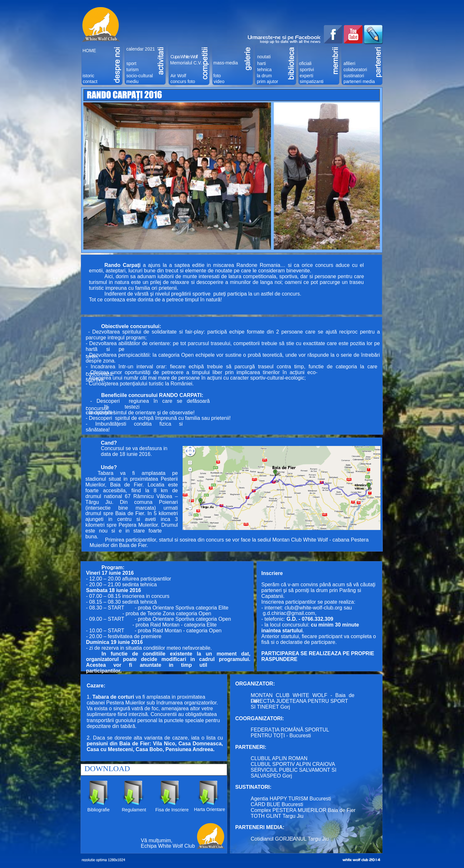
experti (306, 76)
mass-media (226, 63)
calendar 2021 (141, 49)
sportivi (307, 70)
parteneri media (359, 81)
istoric (88, 76)
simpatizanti (312, 81)
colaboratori (355, 70)
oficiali (305, 63)
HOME (89, 51)
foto (217, 76)
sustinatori (354, 76)
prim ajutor (267, 81)
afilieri (349, 63)
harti (261, 63)
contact (90, 81)
